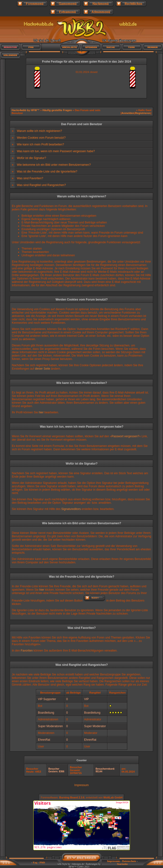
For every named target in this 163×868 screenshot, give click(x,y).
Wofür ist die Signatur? (32, 158)
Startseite (122, 864)
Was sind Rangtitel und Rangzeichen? (41, 185)
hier (41, 412)
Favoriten (27, 651)
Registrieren (143, 113)
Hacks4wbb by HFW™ (26, 110)
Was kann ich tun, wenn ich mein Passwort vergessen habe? (56, 151)
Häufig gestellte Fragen (57, 110)
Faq (35, 862)
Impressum (81, 785)
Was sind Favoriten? (30, 178)
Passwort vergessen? (125, 436)
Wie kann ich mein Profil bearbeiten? (40, 144)
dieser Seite (42, 369)
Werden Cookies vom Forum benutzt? (41, 138)
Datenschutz (129, 861)
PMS (42, 862)
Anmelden (128, 113)
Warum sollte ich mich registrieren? (39, 131)
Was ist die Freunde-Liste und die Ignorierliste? (47, 172)
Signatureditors (71, 509)
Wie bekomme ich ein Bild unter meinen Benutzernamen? (54, 165)
